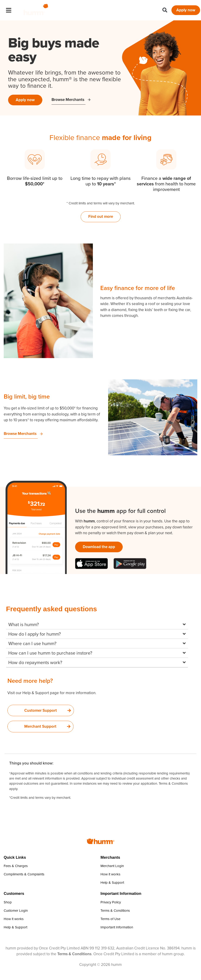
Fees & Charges (16, 866)
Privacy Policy (111, 902)
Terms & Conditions (173, 783)
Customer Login (16, 911)
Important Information (117, 927)
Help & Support (112, 883)
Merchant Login (112, 866)
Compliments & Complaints (24, 874)
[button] (165, 10)
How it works (110, 874)
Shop (8, 902)
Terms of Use (110, 919)
